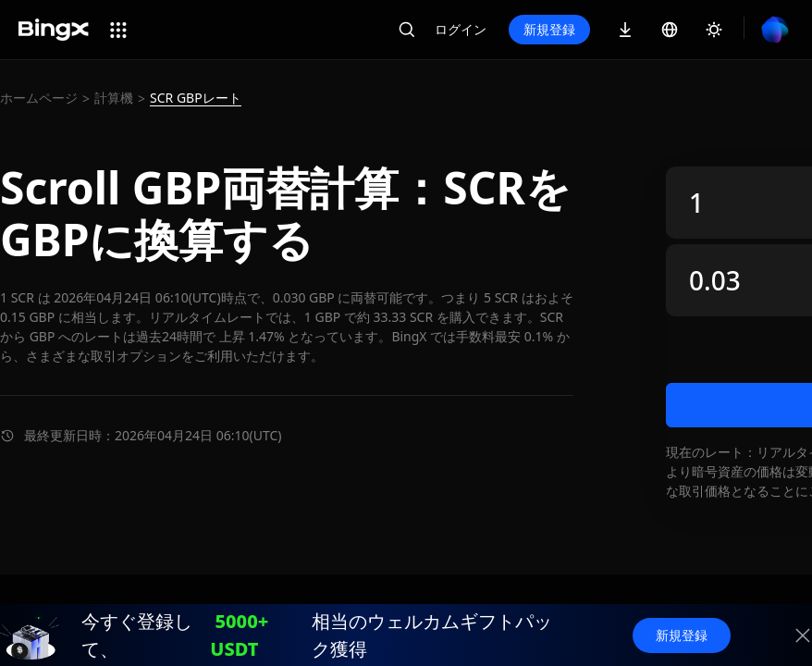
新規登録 (549, 29)
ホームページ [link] (39, 98)
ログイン (461, 29)
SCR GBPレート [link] (196, 98)
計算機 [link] (114, 98)
